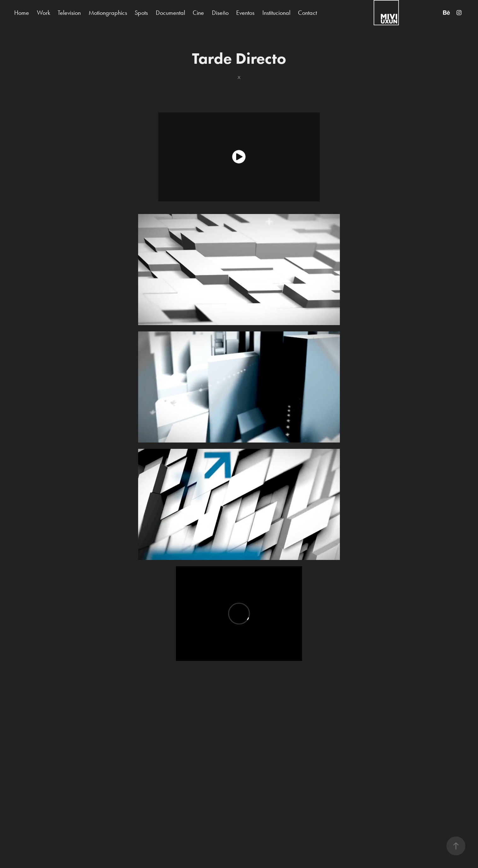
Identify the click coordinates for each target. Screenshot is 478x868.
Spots (141, 13)
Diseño (220, 13)
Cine (198, 13)
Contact (307, 13)
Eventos (245, 13)
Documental (170, 13)
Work (44, 13)
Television (69, 13)
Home (22, 13)
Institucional (276, 13)
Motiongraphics (108, 13)
